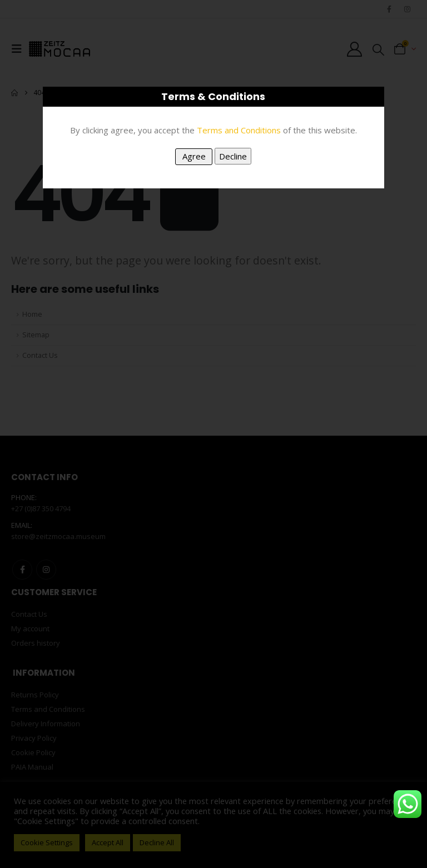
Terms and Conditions (239, 130)
